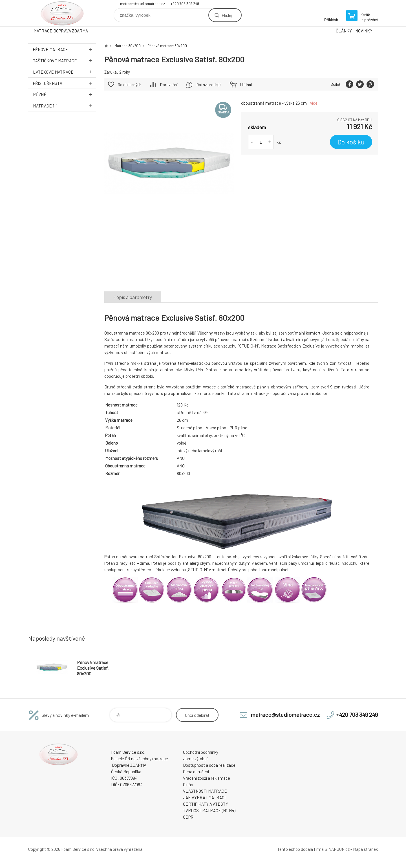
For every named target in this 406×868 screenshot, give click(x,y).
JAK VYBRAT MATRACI (204, 797)
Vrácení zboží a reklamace (207, 778)
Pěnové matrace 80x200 (167, 46)
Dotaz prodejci (209, 84)
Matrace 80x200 (128, 46)
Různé (64, 94)
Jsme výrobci (195, 759)
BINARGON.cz (337, 849)
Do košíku (351, 142)
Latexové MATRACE (64, 72)
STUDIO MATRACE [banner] (62, 13)
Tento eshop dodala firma (300, 849)
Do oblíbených (130, 84)
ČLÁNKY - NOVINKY (354, 31)
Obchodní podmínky (201, 752)
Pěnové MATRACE (64, 49)
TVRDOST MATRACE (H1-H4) (209, 810)
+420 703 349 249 (185, 4)
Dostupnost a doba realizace (209, 765)
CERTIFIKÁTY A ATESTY (206, 804)
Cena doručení (196, 772)
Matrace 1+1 (64, 106)
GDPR (188, 817)
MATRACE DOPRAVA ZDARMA (61, 31)
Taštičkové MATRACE (64, 61)
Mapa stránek (365, 849)
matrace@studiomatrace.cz (143, 4)
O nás (188, 785)
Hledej (227, 15)
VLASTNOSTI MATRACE (205, 791)
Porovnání (169, 84)
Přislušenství (64, 83)
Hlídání (246, 84)
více (314, 103)
